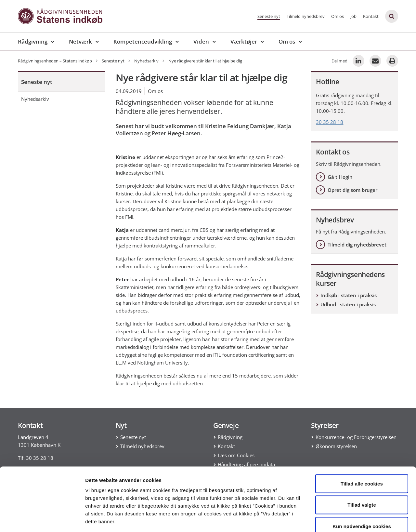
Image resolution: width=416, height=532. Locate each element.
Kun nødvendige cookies (362, 489)
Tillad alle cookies (362, 447)
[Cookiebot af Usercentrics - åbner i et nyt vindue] (42, 519)
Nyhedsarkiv (35, 99)
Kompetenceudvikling (143, 41)
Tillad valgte (362, 468)
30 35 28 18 (330, 122)
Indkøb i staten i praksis (349, 295)
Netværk (80, 41)
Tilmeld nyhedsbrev (306, 16)
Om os (338, 16)
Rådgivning (33, 41)
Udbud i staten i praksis (348, 304)
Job (353, 16)
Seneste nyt (269, 16)
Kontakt (371, 16)
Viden (201, 41)
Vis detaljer (338, 519)
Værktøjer (244, 41)
